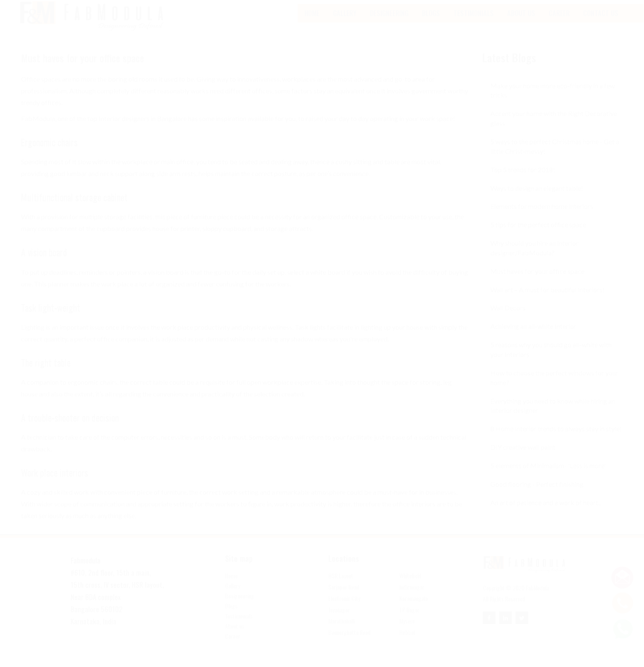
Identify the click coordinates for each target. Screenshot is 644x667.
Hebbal (407, 641)
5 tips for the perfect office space (538, 233)
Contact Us (601, 21)
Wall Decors (508, 316)
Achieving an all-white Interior (533, 334)
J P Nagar (409, 618)
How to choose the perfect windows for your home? (554, 386)
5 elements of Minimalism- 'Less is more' (548, 474)
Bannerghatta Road (349, 641)
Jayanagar (339, 618)
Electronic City (344, 607)
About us (235, 634)
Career (559, 21)
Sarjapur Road (344, 595)
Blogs (231, 614)
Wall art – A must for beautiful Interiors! (547, 298)
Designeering (389, 21)
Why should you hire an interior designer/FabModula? (534, 256)
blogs (431, 21)
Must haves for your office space (537, 279)
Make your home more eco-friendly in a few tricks (553, 99)
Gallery (345, 21)
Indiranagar (412, 595)
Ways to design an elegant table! (537, 196)
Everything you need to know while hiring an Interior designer (553, 414)
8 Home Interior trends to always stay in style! (556, 437)
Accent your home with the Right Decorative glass (554, 126)
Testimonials (474, 21)
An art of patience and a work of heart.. (546, 511)
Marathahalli (342, 629)
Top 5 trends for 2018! (523, 178)
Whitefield (410, 584)
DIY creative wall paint (523, 455)
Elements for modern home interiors (542, 214)
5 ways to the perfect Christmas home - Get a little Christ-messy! (555, 154)
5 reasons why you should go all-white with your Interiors (551, 358)
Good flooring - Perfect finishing (537, 492)
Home (312, 21)
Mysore (407, 629)
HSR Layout (341, 584)
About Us (521, 21)
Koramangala (414, 607)
